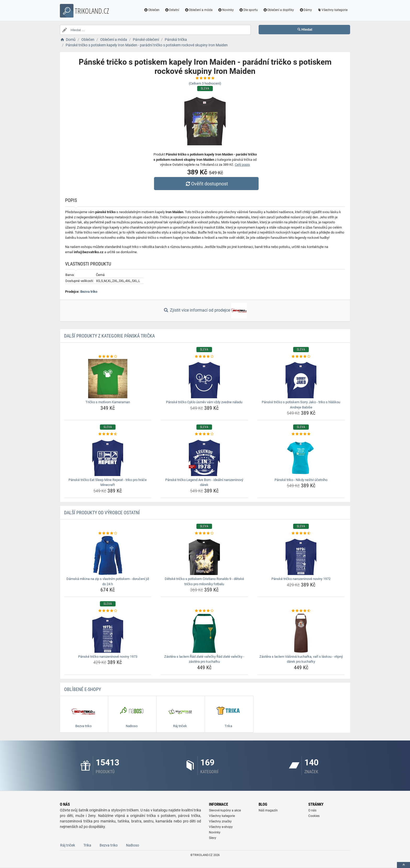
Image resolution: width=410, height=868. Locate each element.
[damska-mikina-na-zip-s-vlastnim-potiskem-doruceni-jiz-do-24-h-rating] (108, 533)
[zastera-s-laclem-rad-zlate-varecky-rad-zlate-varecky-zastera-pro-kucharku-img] (204, 633)
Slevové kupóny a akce (225, 810)
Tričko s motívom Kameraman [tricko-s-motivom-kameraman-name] (108, 402)
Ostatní (172, 10)
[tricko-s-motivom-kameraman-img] (108, 379)
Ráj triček (68, 845)
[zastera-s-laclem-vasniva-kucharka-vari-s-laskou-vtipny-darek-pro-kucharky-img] (301, 633)
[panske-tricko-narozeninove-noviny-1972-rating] (301, 533)
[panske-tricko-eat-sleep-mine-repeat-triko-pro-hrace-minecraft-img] (108, 456)
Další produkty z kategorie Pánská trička (109, 336)
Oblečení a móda (198, 10)
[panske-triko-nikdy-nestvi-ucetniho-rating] (301, 434)
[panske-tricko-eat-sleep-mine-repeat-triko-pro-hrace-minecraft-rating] (108, 434)
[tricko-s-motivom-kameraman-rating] (108, 357)
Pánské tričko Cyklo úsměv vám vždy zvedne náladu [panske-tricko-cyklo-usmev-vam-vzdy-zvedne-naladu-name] (204, 402)
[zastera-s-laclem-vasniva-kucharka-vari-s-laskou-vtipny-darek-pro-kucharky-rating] (301, 611)
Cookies (314, 816)
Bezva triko (89, 292)
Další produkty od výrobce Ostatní (102, 513)
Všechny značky (220, 821)
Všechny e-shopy (221, 827)
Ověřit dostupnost (206, 184)
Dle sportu (248, 10)
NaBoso (133, 845)
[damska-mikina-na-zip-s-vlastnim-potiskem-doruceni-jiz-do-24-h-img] (108, 555)
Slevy (213, 838)
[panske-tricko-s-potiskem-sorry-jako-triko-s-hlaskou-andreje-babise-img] (301, 379)
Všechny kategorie (332, 10)
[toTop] (403, 865)
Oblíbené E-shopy (82, 689)
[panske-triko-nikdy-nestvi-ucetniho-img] (301, 456)
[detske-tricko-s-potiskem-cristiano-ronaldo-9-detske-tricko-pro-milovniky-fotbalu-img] (204, 555)
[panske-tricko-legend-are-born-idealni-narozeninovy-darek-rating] (204, 434)
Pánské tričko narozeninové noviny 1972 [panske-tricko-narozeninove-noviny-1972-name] (301, 579)
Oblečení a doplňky (279, 10)
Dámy (306, 10)
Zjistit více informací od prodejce (205, 311)
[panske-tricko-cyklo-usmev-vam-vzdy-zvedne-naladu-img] (204, 379)
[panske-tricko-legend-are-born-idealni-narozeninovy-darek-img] (204, 456)
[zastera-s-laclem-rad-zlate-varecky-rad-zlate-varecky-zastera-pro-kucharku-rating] (204, 611)
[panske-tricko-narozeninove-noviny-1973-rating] (108, 611)
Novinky (226, 10)
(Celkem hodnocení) (205, 83)
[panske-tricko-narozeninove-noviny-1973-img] (108, 633)
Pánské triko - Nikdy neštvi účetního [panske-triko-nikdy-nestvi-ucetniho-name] (301, 480)
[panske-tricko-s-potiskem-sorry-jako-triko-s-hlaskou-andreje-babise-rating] (301, 357)
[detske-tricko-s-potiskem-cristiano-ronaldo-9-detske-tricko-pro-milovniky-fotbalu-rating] (204, 533)
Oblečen (152, 10)
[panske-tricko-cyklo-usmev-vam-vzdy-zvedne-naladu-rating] (204, 357)
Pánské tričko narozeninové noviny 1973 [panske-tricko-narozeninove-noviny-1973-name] (108, 657)
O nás (312, 810)
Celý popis (242, 165)
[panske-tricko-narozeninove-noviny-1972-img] (301, 555)
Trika (87, 845)
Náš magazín (268, 810)
